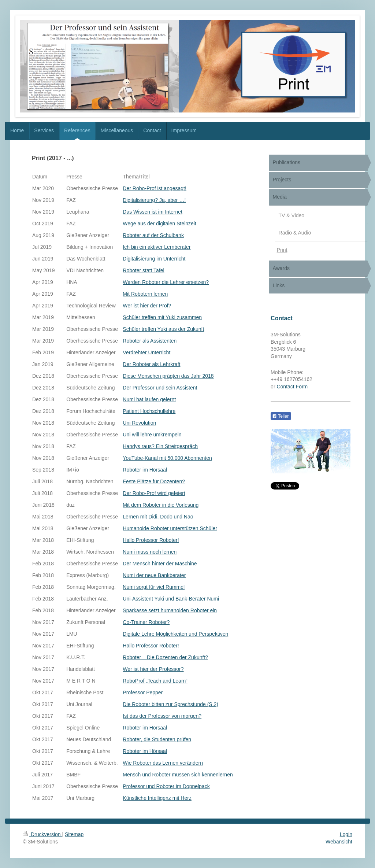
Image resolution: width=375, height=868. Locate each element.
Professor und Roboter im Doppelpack (166, 786)
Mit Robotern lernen (145, 294)
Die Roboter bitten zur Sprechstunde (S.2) (170, 704)
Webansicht (339, 842)
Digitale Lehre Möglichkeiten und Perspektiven (175, 634)
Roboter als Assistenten (150, 341)
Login (346, 834)
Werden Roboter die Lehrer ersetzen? (166, 282)
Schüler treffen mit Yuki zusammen (162, 317)
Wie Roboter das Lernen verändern (163, 763)
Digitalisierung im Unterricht (154, 259)
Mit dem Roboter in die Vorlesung (161, 505)
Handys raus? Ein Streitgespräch (160, 446)
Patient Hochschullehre (149, 411)
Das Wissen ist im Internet (153, 212)
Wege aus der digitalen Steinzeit (159, 224)
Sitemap (74, 834)
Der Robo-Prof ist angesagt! (155, 188)
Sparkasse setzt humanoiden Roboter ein (170, 610)
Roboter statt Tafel (143, 270)
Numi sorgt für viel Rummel (154, 587)
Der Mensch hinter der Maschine (160, 564)
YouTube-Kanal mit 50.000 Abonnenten (167, 458)
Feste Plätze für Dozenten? (154, 481)
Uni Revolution (139, 423)
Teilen (281, 416)
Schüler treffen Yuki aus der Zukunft (163, 329)
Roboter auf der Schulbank (153, 235)
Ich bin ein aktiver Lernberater (157, 247)
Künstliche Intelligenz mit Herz (157, 798)
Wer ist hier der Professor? (153, 669)
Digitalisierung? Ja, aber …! (154, 200)
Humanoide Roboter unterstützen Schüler (170, 528)
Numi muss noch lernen (150, 552)
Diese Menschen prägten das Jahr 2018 (168, 376)
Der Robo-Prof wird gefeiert (154, 493)
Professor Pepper (143, 692)
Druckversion (42, 834)
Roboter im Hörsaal (145, 470)
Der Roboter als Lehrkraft (151, 364)
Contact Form (292, 387)
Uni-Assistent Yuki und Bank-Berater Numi (171, 599)
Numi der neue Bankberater (154, 575)
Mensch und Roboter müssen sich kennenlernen (178, 775)
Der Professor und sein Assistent (160, 388)
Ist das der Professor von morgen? (162, 716)
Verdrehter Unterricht (146, 352)
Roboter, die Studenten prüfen (157, 739)
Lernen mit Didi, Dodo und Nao (158, 517)
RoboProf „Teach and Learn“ (155, 681)
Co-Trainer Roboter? (146, 622)
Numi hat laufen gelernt (149, 399)
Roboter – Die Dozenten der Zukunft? (165, 657)
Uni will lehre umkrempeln (152, 435)
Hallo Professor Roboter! (151, 540)
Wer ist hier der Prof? (147, 306)
